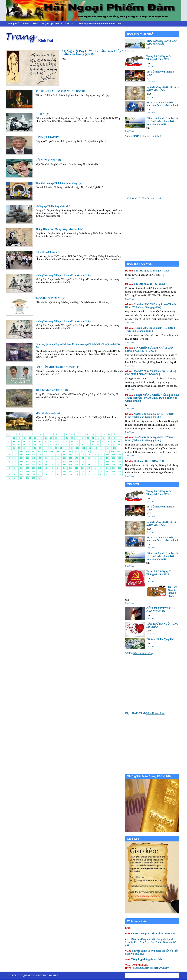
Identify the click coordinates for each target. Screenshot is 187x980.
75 (61, 445)
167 (27, 461)
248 (58, 475)
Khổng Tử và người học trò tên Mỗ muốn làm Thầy (63, 275)
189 (46, 465)
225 (34, 471)
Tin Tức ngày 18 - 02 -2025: (145, 284)
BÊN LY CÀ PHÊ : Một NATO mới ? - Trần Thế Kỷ (162, 104)
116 (64, 451)
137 (77, 455)
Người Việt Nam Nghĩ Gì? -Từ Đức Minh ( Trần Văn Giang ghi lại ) (150, 415)
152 (52, 458)
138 (83, 455)
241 (15, 475)
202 (9, 468)
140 (95, 455)
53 (61, 441)
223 (21, 471)
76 (67, 445)
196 (89, 465)
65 (9, 445)
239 (120, 471)
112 (39, 451)
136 (70, 455)
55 (72, 441)
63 (114, 441)
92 (35, 448)
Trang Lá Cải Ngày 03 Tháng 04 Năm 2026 (159, 573)
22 (14, 438)
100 (78, 448)
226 (40, 471)
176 (83, 461)
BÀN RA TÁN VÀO (140, 264)
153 (58, 458)
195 (83, 465)
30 (56, 438)
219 (113, 468)
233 (83, 471)
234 (89, 471)
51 (51, 441)
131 (40, 455)
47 (30, 441)
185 (21, 465)
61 (103, 441)
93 (40, 448)
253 (89, 475)
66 (14, 445)
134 (58, 455)
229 (58, 471)
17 (99, 435)
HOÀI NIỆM (43, 114)
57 (82, 441)
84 (109, 445)
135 (64, 455)
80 (88, 445)
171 (52, 461)
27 (41, 438)
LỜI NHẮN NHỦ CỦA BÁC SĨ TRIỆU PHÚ (59, 367)
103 (96, 448)
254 (95, 475)
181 (114, 461)
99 (72, 448)
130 (34, 455)
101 (84, 448)
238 (114, 471)
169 (40, 461)
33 (72, 438)
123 (106, 451)
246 (46, 475)
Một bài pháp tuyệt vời (48, 413)
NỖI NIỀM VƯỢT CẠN (48, 160)
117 (70, 451)
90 (24, 448)
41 (114, 438)
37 (93, 438)
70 (35, 445)
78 (77, 445)
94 (45, 448)
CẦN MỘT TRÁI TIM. (48, 137)
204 (21, 468)
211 (64, 468)
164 (9, 461)
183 (9, 465)
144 (120, 455)
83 (103, 445)
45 (19, 441)
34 (77, 438)
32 (67, 438)
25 (30, 438)
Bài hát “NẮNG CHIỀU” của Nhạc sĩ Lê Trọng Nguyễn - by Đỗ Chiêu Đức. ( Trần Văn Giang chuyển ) (152, 398)
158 (89, 458)
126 (9, 455)
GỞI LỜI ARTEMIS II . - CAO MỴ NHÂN (161, 610)
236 (101, 471)
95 (51, 448)
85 (114, 445)
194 (77, 465)
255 (101, 475)
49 (40, 441)
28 (46, 438)
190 (52, 465)
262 (27, 478)
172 (58, 461)
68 (24, 445)
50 (45, 441)
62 (109, 441)
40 (109, 438)
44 (14, 441)
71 (40, 445)
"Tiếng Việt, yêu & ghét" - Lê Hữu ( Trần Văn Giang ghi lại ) (150, 329)
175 (77, 461)
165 (15, 461)
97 (61, 448)
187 (34, 465)
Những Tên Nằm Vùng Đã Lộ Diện (150, 776)
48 (35, 441)
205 (27, 468)
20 (114, 435)
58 (88, 441)
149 (34, 458)
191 (58, 465)
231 (70, 471)
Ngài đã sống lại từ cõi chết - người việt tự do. (163, 89)
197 (95, 465)
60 (98, 441)
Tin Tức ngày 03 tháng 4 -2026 (172, 591)
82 (98, 445)
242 (21, 475)
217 (101, 468)
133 (52, 455)
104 (102, 448)
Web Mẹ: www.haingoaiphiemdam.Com (100, 24)
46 (24, 441)
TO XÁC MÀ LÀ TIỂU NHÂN (52, 390)
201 (120, 465)
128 (21, 455)
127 (15, 455)
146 (15, 458)
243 (27, 475)
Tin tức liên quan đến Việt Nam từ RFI (150, 933)
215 (89, 468)
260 (15, 478)
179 (101, 461)
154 (64, 458)
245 (40, 475)
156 (77, 458)
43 (9, 441)
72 (45, 445)
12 (72, 435)
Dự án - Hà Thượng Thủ (160, 639)
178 (95, 461)
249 (64, 475)
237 (107, 471)
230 (64, 471)
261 (21, 478)
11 (67, 435)
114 (51, 451)
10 (62, 435)
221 (9, 471)
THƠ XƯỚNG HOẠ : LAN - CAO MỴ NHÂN (163, 42)
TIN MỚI (133, 484)
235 (95, 471)
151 (46, 458)
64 (119, 441)
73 (51, 445)
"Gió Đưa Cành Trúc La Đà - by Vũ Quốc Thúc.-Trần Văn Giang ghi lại (162, 121)
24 (25, 438)
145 (9, 458)
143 (114, 455)
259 (9, 478)
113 (45, 451)
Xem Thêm (130, 51)
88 (14, 448)
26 (35, 438)
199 (107, 465)
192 (64, 465)
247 (52, 475)
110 (27, 451)
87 (9, 448)
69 (30, 445)
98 (67, 448)
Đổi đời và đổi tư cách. (48, 252)
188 (40, 465)
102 (90, 448)
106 (114, 448)
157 (83, 458)
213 (76, 468)
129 (27, 455)
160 (101, 458)
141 (101, 455)
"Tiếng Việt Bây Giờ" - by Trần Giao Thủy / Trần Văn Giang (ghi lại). (92, 53)
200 (114, 465)
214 (83, 468)
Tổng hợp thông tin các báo (144, 959)
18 (104, 435)
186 (27, 465)
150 (40, 458)
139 (89, 455)
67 (19, 445)
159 (95, 458)
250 (70, 475)
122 (100, 451)
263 (34, 478)
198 (101, 465)
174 (70, 461)
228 (52, 471)
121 (94, 451)
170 (46, 461)
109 (21, 451)
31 (62, 438)
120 (88, 451)
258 (120, 475)
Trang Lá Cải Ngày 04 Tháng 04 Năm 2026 (159, 58)
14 (83, 435)
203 (15, 468)
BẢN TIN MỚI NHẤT (141, 34)
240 (9, 475)
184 (15, 465)
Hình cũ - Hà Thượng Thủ (145, 461)
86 (119, 445)
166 (21, 461)
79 (82, 445)
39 (104, 438)
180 (107, 461)
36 (88, 438)
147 (21, 458)
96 (56, 448)
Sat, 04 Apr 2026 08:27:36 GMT (58, 24)
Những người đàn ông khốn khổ (53, 206)
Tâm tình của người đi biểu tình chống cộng (59, 183)
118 (76, 451)
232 (77, 471)
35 (83, 438)
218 (107, 468)
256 (107, 475)
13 (77, 435)
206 (34, 468)
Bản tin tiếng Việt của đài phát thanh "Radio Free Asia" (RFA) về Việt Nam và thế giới (151, 942)
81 (93, 445)
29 (51, 438)
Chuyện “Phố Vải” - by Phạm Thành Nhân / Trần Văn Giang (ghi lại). (151, 306)
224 (27, 471)
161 (107, 458)
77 (72, 445)
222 (15, 471)
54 (67, 441)
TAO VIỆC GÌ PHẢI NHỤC (50, 298)
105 (108, 448)
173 (64, 461)
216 (95, 468)
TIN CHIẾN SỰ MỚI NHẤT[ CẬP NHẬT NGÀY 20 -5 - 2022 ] (149, 349)
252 (83, 475)
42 (120, 438)
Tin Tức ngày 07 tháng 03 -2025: (148, 271)
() (143, 136)
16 (93, 435)
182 (120, 461)
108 (15, 451)
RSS (36, 24)
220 (119, 468)
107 (9, 451)
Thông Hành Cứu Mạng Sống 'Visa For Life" (60, 229)
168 (34, 461)
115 (57, 451)
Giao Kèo (133, 839)
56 (77, 441)
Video (26, 24)
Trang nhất (14, 24)
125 (118, 451)
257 (114, 475)
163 (120, 458)
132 (46, 455)
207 (40, 468)
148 (27, 458)
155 (70, 458)
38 (99, 438)
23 (19, 438)
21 (120, 435)
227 (46, 471)
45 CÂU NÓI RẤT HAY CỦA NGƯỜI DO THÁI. (61, 91)
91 (30, 448)
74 (56, 445)
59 (93, 441)
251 (77, 475)
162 (114, 458)
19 (109, 435)
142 (107, 455)
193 (70, 465)
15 (88, 435)
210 (58, 468)
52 (56, 441)
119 (82, 451)
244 (34, 475)
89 (19, 448)
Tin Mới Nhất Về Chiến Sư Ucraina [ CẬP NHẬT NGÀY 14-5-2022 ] (151, 373)
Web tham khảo (137, 921)
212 (70, 468)
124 (112, 451)
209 (52, 468)
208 (46, 468)
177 (89, 461)
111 (33, 451)
